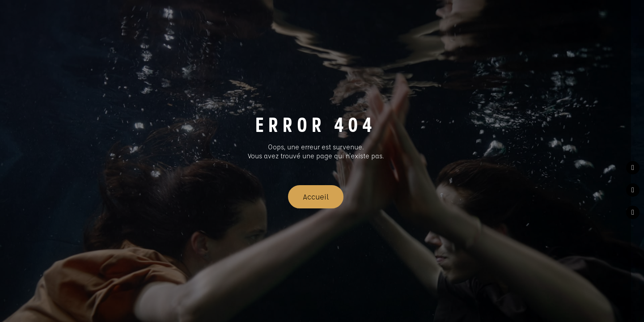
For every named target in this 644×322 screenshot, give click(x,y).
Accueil (316, 197)
